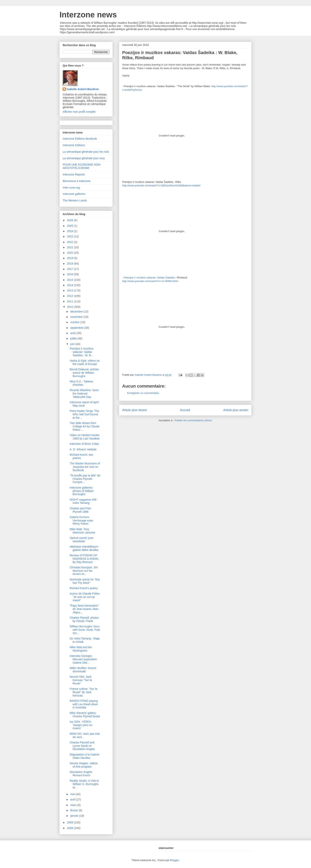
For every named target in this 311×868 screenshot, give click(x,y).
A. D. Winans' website (83, 449)
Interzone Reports (74, 174)
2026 (71, 220)
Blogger (175, 860)
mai (73, 794)
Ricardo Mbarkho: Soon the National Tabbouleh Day (84, 394)
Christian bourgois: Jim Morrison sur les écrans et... (84, 571)
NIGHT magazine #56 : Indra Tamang (84, 501)
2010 (71, 307)
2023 (71, 236)
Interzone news (88, 15)
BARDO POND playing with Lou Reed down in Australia (84, 704)
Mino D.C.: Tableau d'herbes (81, 383)
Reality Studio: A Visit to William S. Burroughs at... (84, 784)
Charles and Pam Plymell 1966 (80, 510)
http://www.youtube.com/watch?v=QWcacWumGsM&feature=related (161, 185)
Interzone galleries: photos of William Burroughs (82, 491)
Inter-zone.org (71, 188)
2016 (71, 274)
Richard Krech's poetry (84, 588)
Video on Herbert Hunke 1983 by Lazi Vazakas (85, 437)
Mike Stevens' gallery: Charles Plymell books (85, 715)
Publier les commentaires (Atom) (193, 420)
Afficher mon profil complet (79, 112)
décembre (77, 312)
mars (74, 805)
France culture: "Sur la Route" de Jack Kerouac (83, 692)
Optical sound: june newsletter (82, 540)
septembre (77, 328)
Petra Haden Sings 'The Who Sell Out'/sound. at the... (84, 414)
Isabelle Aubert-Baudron (83, 89)
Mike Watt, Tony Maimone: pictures (82, 531)
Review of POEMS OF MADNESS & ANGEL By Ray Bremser (84, 559)
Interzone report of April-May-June (84, 404)
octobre (75, 322)
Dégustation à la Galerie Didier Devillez (84, 756)
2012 (71, 296)
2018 (71, 264)
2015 (71, 280)
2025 (71, 226)
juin (73, 344)
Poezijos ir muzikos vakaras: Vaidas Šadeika (149, 278)
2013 (71, 291)
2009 (71, 822)
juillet (74, 338)
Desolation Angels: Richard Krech (81, 774)
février (74, 810)
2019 (71, 258)
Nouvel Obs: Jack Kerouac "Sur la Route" (81, 680)
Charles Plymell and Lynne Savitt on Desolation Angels (82, 746)
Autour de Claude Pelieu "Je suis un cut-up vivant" (85, 597)
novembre (77, 317)
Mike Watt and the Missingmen (81, 649)
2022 (71, 242)
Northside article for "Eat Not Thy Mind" (85, 581)
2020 (71, 253)
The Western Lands (75, 200)
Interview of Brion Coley (84, 444)
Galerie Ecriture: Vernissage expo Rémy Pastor (81, 520)
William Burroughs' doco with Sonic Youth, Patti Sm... (85, 630)
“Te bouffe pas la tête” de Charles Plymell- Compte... (85, 479)
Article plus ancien (236, 410)
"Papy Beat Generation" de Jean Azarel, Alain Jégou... (84, 609)
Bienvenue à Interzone (77, 181)
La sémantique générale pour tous (84, 158)
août (73, 333)
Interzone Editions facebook (80, 139)
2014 (71, 285)
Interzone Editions (74, 145)
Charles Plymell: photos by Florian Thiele (84, 619)
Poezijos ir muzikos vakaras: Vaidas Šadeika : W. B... (82, 352)
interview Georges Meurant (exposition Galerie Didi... (83, 659)
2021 (71, 247)
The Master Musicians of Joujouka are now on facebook (85, 467)
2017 (71, 269)
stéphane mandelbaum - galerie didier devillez (85, 548)
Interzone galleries (74, 194)
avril (73, 799)
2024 (71, 231)
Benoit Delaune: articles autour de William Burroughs (84, 373)
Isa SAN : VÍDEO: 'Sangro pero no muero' (81, 725)
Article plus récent (134, 410)
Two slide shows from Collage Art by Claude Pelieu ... (84, 426)
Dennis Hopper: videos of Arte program (84, 765)
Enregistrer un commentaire (143, 393)
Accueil (185, 410)
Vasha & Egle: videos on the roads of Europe (85, 362)
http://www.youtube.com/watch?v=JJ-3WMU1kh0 (150, 281)
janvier (75, 816)
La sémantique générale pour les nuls (86, 152)
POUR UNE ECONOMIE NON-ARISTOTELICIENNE (82, 166)
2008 (71, 828)
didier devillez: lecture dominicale (83, 670)
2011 (71, 301)
